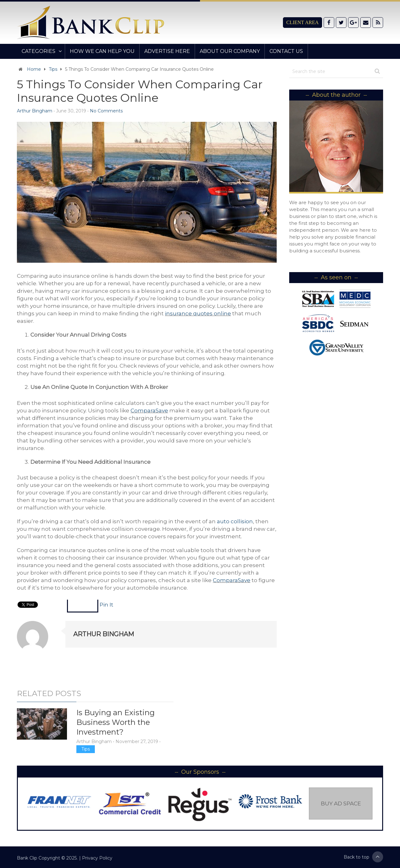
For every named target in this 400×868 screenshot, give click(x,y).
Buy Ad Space (341, 803)
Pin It (106, 605)
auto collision (235, 521)
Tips (53, 69)
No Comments (106, 111)
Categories (38, 51)
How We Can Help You (102, 51)
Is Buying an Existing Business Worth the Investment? (115, 722)
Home (34, 69)
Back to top (363, 857)
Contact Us (286, 51)
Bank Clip (27, 858)
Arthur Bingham (35, 111)
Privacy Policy (97, 858)
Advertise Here (167, 51)
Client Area (303, 22)
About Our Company (230, 51)
